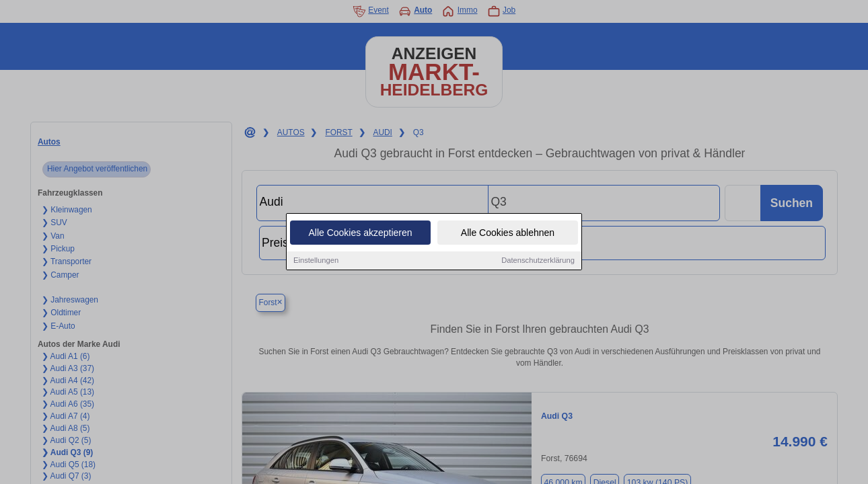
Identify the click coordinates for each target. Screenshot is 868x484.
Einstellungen (316, 261)
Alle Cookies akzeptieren (360, 233)
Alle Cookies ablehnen (508, 233)
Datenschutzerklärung (538, 261)
